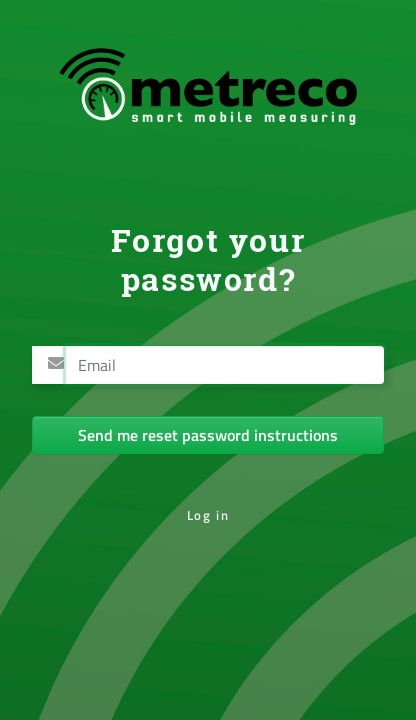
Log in (208, 515)
